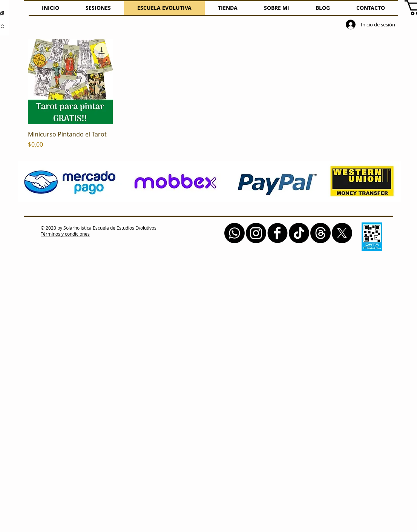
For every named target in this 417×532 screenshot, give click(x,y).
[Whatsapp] (235, 233)
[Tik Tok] (299, 233)
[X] (342, 233)
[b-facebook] (277, 233)
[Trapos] (320, 233)
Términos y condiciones (65, 234)
